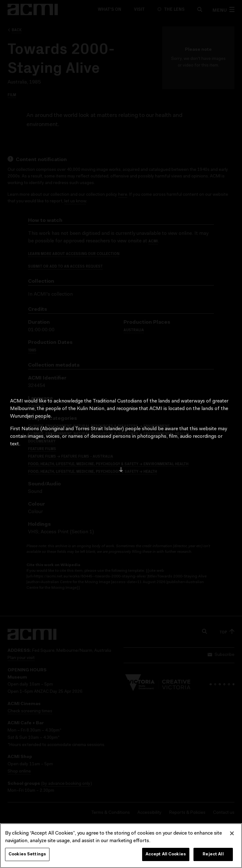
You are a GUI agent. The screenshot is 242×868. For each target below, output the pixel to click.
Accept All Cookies (166, 855)
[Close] (232, 834)
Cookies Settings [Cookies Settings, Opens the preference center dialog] (27, 855)
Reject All (213, 855)
